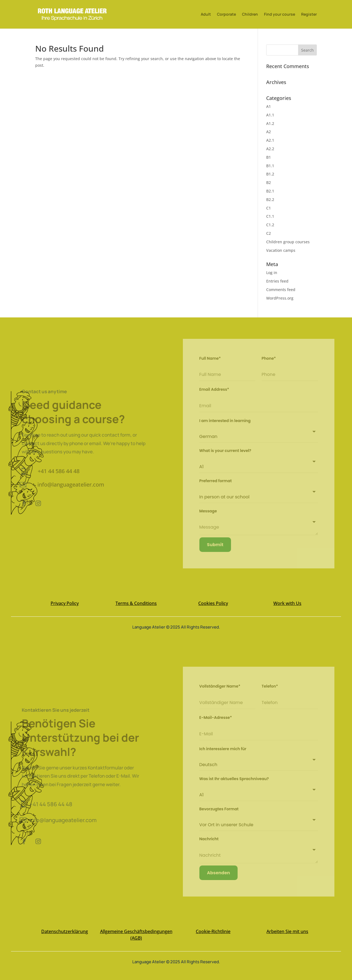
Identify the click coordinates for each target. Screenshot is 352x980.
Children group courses (288, 242)
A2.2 (270, 149)
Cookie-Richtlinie (213, 931)
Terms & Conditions (136, 603)
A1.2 (270, 123)
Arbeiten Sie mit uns (287, 931)
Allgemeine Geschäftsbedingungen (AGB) (136, 935)
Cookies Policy (213, 603)
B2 (269, 182)
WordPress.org (280, 298)
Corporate (226, 15)
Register (309, 15)
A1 (269, 106)
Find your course (280, 15)
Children (250, 15)
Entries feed (277, 281)
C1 (269, 208)
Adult (206, 15)
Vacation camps (281, 250)
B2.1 (270, 191)
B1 (269, 157)
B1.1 (270, 166)
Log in (272, 273)
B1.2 (270, 174)
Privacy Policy (65, 603)
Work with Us (287, 603)
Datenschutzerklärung (65, 931)
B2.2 (270, 199)
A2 (269, 132)
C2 (269, 233)
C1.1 (270, 216)
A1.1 (270, 115)
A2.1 (270, 140)
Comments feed (281, 290)
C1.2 (270, 225)
